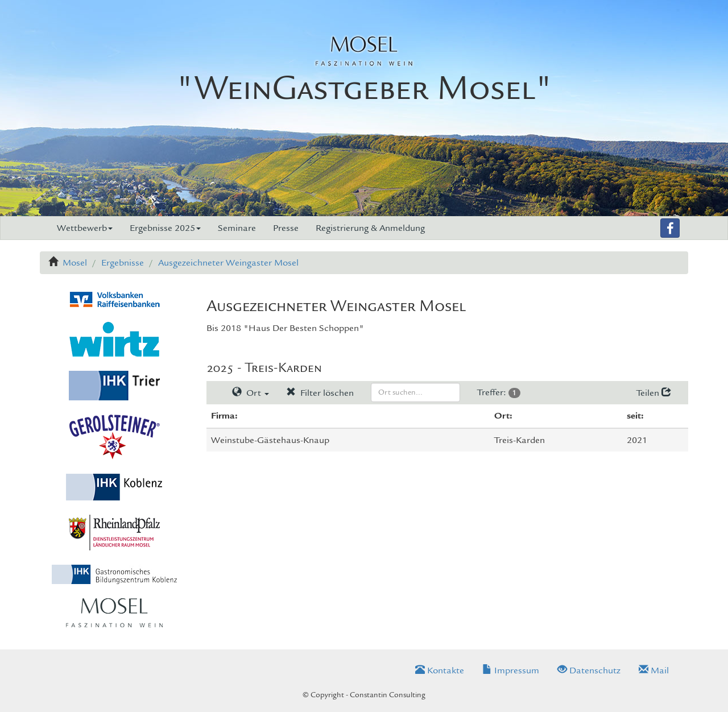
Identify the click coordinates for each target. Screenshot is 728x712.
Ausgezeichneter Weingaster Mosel (228, 263)
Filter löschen (320, 393)
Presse (286, 228)
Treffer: (499, 392)
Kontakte (440, 670)
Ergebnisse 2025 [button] (165, 228)
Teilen (654, 393)
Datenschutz (589, 670)
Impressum (511, 670)
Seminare (237, 228)
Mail (654, 670)
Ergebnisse (123, 263)
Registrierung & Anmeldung (370, 228)
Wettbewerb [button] (85, 228)
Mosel (75, 263)
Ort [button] (251, 393)
